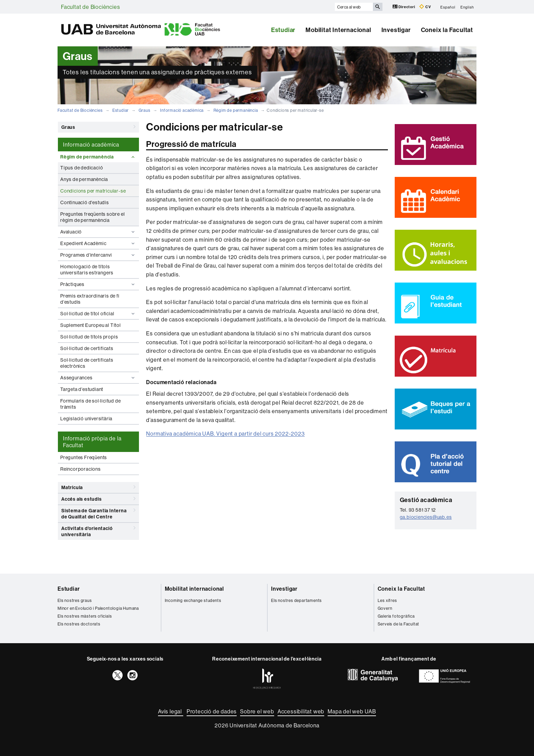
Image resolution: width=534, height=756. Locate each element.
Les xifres (387, 600)
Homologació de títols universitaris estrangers (87, 270)
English (467, 7)
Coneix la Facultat (447, 30)
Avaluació (98, 232)
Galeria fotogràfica (396, 616)
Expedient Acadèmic (98, 243)
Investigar (396, 30)
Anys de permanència (84, 179)
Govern (385, 608)
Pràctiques (98, 284)
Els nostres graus (75, 600)
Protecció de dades (212, 711)
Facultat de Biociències (90, 7)
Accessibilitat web (301, 711)
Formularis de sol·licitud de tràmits (90, 404)
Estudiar (283, 30)
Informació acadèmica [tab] (91, 145)
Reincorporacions (81, 469)
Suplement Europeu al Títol (91, 325)
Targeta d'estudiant (82, 389)
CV (425, 7)
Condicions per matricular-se (93, 191)
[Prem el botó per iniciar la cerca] (378, 7)
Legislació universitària (86, 419)
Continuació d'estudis (85, 202)
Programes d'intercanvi (98, 255)
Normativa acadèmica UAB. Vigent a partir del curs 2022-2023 (225, 434)
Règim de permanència (236, 110)
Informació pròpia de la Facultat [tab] (92, 442)
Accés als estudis (98, 499)
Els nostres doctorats (79, 624)
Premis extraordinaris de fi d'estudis (90, 299)
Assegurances (98, 378)
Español (448, 7)
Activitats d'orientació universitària (98, 530)
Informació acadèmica (182, 110)
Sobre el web (257, 711)
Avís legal (171, 711)
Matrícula (98, 487)
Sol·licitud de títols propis (89, 337)
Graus (145, 110)
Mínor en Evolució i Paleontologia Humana (98, 608)
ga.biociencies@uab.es (426, 517)
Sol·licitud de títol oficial (98, 314)
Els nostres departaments (296, 600)
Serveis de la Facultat (399, 624)
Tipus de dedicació (82, 168)
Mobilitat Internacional (338, 30)
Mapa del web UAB (352, 711)
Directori (404, 7)
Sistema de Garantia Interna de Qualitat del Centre (98, 512)
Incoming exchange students (193, 600)
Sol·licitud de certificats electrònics (87, 363)
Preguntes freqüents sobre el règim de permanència (92, 217)
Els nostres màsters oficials (85, 616)
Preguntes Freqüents (84, 457)
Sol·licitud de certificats (87, 348)
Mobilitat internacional (194, 589)
